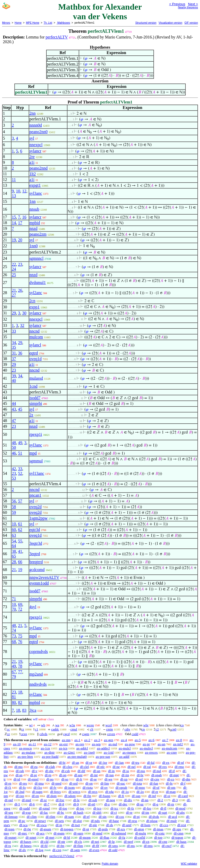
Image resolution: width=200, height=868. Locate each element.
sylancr (35, 151)
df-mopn (85, 837)
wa (57, 725)
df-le (76, 800)
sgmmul (36, 461)
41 (20, 551)
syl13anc (37, 473)
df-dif (82, 771)
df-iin (125, 775)
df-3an (119, 763)
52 (20, 473)
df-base (114, 821)
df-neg (110, 800)
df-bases (26, 842)
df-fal (151, 763)
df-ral (147, 767)
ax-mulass (29, 752)
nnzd (33, 228)
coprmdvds (39, 652)
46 (14, 453)
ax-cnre (172, 752)
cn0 (174, 729)
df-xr (43, 800)
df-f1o (38, 788)
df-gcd (173, 817)
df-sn (19, 775)
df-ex (166, 763)
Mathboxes (63, 23)
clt (92, 729)
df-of (156, 788)
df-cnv (155, 779)
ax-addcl (82, 748)
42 (14, 469)
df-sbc (49, 771)
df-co (171, 779)
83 (24, 710)
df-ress (132, 821)
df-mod (180, 808)
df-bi (62, 763)
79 (14, 676)
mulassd (36, 378)
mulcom (36, 337)
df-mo (18, 767)
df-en (35, 796)
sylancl (35, 345)
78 (20, 666)
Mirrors (6, 23)
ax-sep (96, 744)
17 (20, 223)
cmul (74, 729)
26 (20, 290)
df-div (128, 800)
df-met (50, 837)
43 (14, 409)
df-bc (61, 812)
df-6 (32, 804)
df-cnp (163, 842)
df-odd (113, 850)
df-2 (160, 800)
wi (31, 725)
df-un (97, 771)
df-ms (131, 846)
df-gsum (45, 829)
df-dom (52, 796)
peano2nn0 (39, 132)
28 (14, 562)
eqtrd (34, 353)
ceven (111, 734)
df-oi (167, 796)
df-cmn (179, 833)
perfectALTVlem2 (62, 856)
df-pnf (9, 800)
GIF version (191, 23)
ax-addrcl (103, 748)
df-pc (22, 821)
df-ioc (80, 808)
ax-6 (151, 740)
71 (14, 599)
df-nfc (101, 767)
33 (14, 331)
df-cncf (167, 846)
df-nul (157, 771)
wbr (146, 725)
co (182, 725)
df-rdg (110, 792)
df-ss (126, 771)
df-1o (125, 792)
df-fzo (147, 808)
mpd (33, 453)
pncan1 (35, 495)
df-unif (127, 825)
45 (20, 409)
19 (14, 240)
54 (14, 541)
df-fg (122, 837)
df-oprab (121, 788)
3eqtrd (35, 554)
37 (14, 359)
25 (14, 275)
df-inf (152, 796)
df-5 (17, 804)
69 (20, 604)
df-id (17, 779)
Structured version (146, 23)
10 (18, 191)
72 (20, 609)
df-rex (163, 767)
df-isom (70, 788)
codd (135, 734)
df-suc (121, 783)
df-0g (27, 829)
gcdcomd (37, 570)
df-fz (131, 808)
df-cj (114, 812)
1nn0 (34, 246)
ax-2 (87, 740)
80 (14, 702)
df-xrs (121, 829)
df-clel (84, 767)
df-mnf (27, 800)
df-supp (37, 792)
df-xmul (44, 808)
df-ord (74, 783)
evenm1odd (39, 583)
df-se (93, 779)
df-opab (157, 775)
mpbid (35, 223)
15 (14, 217)
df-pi (136, 817)
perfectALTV (57, 37)
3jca (33, 710)
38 (14, 551)
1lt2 (33, 174)
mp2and (36, 674)
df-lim (105, 783)
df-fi (121, 796)
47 (14, 421)
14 (14, 223)
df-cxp (57, 850)
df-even (94, 850)
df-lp (111, 842)
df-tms (148, 846)
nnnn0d (36, 125)
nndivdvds (38, 684)
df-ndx (95, 821)
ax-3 (97, 740)
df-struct (40, 821)
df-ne (116, 767)
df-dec (123, 804)
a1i (32, 162)
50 (14, 447)
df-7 (47, 804)
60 (14, 530)
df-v (35, 771)
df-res (23, 783)
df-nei (95, 842)
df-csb (66, 771)
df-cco (164, 825)
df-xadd (24, 808)
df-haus (181, 842)
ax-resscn (25, 748)
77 (20, 672)
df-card (183, 796)
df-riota (88, 788)
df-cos (120, 817)
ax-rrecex (151, 752)
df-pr (34, 775)
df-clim (32, 817)
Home (18, 23)
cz (8, 734)
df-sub (93, 800)
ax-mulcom (169, 748)
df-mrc (23, 833)
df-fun (154, 783)
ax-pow (130, 744)
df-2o (140, 792)
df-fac (44, 812)
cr (23, 729)
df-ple (93, 825)
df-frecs (55, 792)
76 (20, 642)
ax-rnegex (129, 752)
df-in (111, 771)
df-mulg (141, 833)
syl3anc (36, 193)
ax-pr (146, 744)
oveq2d (36, 507)
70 (14, 609)
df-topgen (67, 829)
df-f (183, 783)
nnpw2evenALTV (44, 577)
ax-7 (165, 740)
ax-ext (63, 744)
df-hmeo (26, 846)
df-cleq (68, 767)
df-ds (110, 825)
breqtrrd (36, 562)
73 (14, 636)
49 (20, 443)
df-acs (40, 833)
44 (14, 403)
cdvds (43, 734)
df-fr (79, 779)
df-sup (136, 796)
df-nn (145, 800)
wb (43, 725)
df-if (172, 771)
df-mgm (59, 833)
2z (31, 415)
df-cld (44, 842)
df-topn (9, 829)
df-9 (76, 804)
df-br (140, 775)
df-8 (61, 804)
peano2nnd (39, 168)
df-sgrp (78, 833)
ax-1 (77, 740)
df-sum (69, 817)
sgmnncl (36, 258)
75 (20, 636)
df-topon (177, 837)
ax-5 (138, 740)
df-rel (139, 779)
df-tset (76, 825)
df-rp (171, 804)
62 (20, 530)
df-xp (124, 779)
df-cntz (160, 833)
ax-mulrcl (146, 748)
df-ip (59, 825)
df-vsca (42, 825)
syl (32, 138)
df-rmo (179, 767)
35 (14, 347)
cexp (24, 734)
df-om (171, 788)
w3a (72, 725)
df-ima (39, 783)
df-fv (53, 788)
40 (14, 381)
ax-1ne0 (89, 752)
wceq (90, 725)
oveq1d (36, 359)
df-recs (93, 792)
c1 (36, 729)
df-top (158, 837)
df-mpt (174, 775)
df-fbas (105, 837)
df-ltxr (60, 800)
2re (32, 157)
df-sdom (70, 796)
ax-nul (113, 744)
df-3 (175, 800)
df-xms (113, 846)
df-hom (146, 825)
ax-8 (179, 740)
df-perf (128, 842)
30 (24, 313)
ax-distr (49, 752)
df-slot (77, 821)
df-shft (97, 812)
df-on (89, 783)
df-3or (103, 763)
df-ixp (20, 796)
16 (24, 217)
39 (14, 376)
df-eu (34, 767)
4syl (33, 607)
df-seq (9, 812)
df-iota (137, 783)
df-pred (56, 783)
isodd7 (35, 398)
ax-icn (63, 748)
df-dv (22, 850)
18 (20, 692)
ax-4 (124, 740)
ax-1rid (109, 752)
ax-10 (17, 744)
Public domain (110, 864)
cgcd (67, 734)
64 (14, 546)
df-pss (141, 771)
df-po (50, 779)
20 (20, 240)
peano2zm (38, 234)
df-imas (158, 829)
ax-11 (32, 744)
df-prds (103, 829)
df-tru (135, 763)
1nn (33, 201)
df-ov (104, 788)
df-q (155, 804)
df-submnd (119, 833)
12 (24, 191)
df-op (63, 775)
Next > (193, 4)
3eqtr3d (36, 543)
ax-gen (108, 740)
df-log (39, 850)
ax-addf (124, 757)
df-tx (8, 846)
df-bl (67, 837)
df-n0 (91, 804)
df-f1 (8, 788)
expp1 (35, 307)
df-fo (22, 788)
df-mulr (172, 821)
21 (14, 290)
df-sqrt (163, 812)
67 (14, 672)
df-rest (182, 825)
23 (20, 264)
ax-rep (80, 744)
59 (14, 512)
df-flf (95, 846)
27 (14, 295)
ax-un (161, 744)
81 (14, 697)
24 (14, 269)
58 (14, 507)
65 (14, 556)
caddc (55, 729)
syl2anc (36, 293)
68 (14, 642)
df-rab (20, 771)
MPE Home (33, 23)
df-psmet (10, 837)
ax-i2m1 (69, 752)
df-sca (23, 825)
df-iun (110, 775)
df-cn (146, 842)
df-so (65, 779)
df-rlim (51, 817)
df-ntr (61, 842)
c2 (157, 729)
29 (14, 313)
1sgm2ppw (39, 518)
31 (14, 353)
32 (22, 325)
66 (20, 562)
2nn (33, 113)
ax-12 (48, 744)
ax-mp (66, 740)
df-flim (78, 846)
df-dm (186, 779)
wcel (109, 725)
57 (20, 501)
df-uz (140, 804)
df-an (75, 763)
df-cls (78, 842)
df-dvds (154, 817)
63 (14, 535)
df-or (89, 763)
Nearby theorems (188, 7)
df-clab (50, 767)
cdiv (127, 729)
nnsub (34, 209)
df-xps (177, 829)
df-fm (61, 846)
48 (14, 443)
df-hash (78, 812)
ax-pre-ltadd (50, 757)
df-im (145, 812)
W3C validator (189, 864)
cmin (110, 729)
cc (8, 729)
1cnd (33, 386)
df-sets (60, 821)
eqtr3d (35, 530)
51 (20, 453)
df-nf (180, 763)
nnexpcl (36, 145)
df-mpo (140, 788)
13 (14, 196)
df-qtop (139, 829)
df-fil (44, 846)
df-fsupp (105, 796)
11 (14, 180)
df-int (94, 775)
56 (14, 501)
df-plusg (152, 821)
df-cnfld (140, 837)
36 (20, 353)
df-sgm (75, 850)
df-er (155, 792)
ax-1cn (45, 748)
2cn (32, 301)
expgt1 (35, 185)
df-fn (169, 783)
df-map (171, 792)
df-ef (86, 817)
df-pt (86, 829)
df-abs (181, 812)
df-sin (103, 817)
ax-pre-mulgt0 (77, 757)
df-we (108, 779)
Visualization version (170, 23)
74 (14, 630)
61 (20, 524)
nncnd (35, 331)
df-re (129, 812)
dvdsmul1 (38, 283)
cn (143, 729)
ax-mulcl (125, 748)
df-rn (8, 783)
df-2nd (20, 792)
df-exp (27, 812)
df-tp (48, 775)
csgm (86, 734)
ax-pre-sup (103, 757)
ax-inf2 (178, 744)
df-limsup (11, 817)
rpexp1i (36, 434)
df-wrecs (74, 792)
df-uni (78, 775)
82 (20, 702)
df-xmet (31, 837)
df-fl (163, 808)
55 (20, 541)
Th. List (48, 23)
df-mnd (97, 833)
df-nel (132, 767)
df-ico (97, 808)
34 (14, 343)
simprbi (36, 403)
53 (14, 478)
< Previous (177, 4)
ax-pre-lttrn (25, 757)
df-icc (114, 808)
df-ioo (63, 808)
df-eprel (33, 779)
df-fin (87, 796)
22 (14, 264)
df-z (107, 804)
